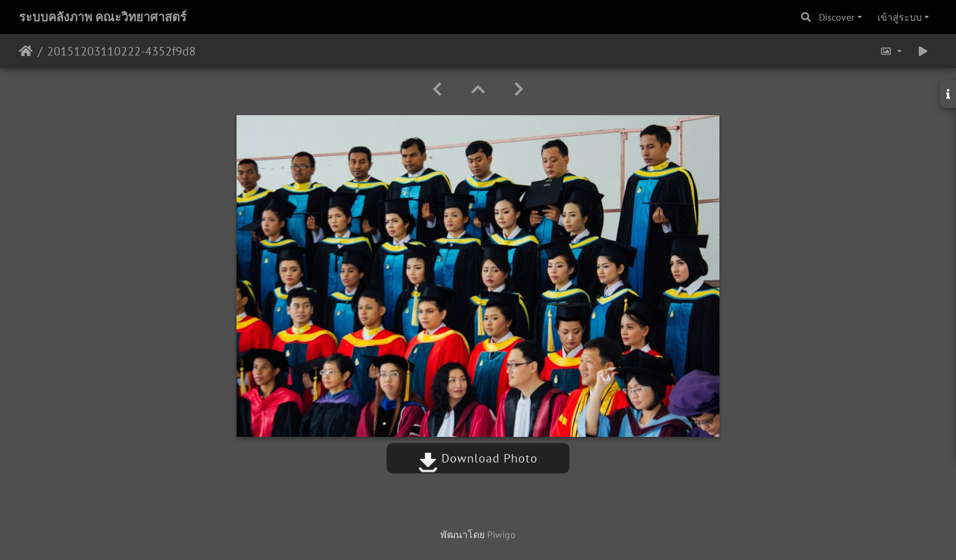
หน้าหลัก (26, 51)
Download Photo (478, 458)
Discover (836, 17)
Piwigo (501, 534)
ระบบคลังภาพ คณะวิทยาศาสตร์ (103, 17)
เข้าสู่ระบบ (900, 17)
